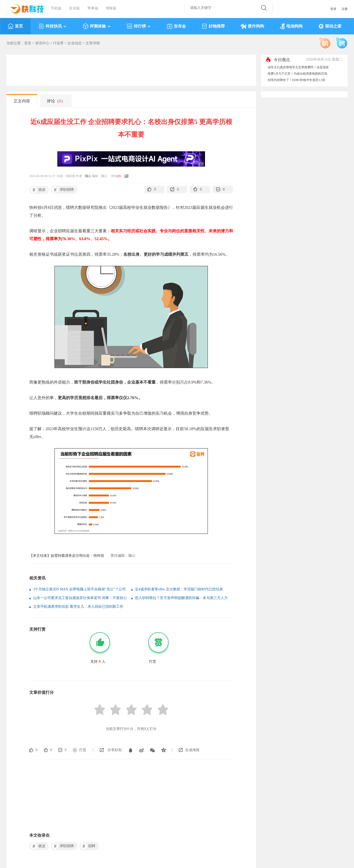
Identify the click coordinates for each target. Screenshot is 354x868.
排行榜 (139, 26)
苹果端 (93, 8)
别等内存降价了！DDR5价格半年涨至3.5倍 (296, 80)
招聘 (88, 846)
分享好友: (115, 750)
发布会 (176, 26)
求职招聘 (63, 190)
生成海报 (192, 750)
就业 (38, 190)
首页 (15, 26)
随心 (88, 176)
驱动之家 (330, 26)
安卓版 (74, 8)
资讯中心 (42, 43)
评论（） (56, 101)
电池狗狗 (291, 26)
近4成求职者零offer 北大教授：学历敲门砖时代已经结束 (179, 589)
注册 (345, 9)
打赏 (83, 750)
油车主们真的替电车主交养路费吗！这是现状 (298, 67)
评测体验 (97, 26)
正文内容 (22, 101)
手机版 (56, 8)
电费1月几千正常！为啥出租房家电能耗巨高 (297, 74)
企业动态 (75, 43)
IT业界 (58, 43)
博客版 (111, 8)
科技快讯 (53, 26)
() (119, 176)
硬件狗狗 (252, 26)
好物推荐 (213, 26)
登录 (333, 9)
